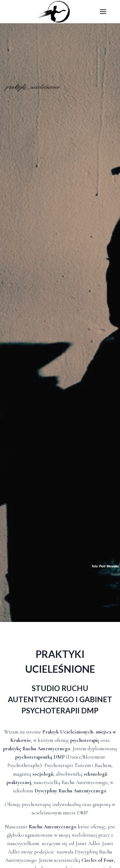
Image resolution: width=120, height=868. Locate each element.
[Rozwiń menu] (110, 11)
